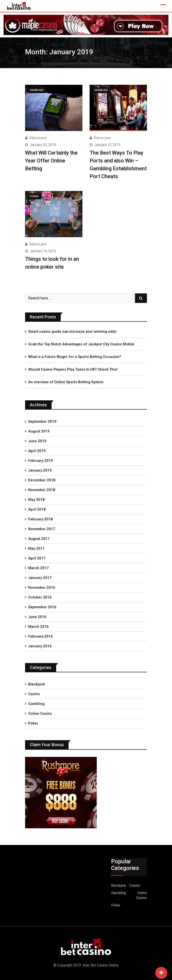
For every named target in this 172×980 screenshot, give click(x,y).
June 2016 (37, 617)
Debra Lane (38, 138)
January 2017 (40, 578)
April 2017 (37, 558)
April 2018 (37, 509)
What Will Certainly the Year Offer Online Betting (51, 161)
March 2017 (38, 568)
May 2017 (36, 548)
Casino (34, 694)
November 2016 (42, 588)
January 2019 (40, 470)
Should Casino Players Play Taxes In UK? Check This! (73, 369)
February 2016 (40, 636)
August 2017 (39, 539)
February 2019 (40, 461)
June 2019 (37, 441)
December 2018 (42, 480)
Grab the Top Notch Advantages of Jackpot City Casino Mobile (81, 344)
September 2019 (42, 422)
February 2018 (40, 519)
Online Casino (40, 714)
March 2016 (38, 627)
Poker (33, 723)
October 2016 (40, 597)
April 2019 (37, 451)
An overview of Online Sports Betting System (66, 382)
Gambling (36, 704)
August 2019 (39, 431)
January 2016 (40, 646)
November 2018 (42, 490)
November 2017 (42, 529)
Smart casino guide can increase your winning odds (72, 332)
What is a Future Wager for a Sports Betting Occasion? (75, 357)
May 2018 (36, 500)
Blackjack (37, 684)
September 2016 (42, 607)
